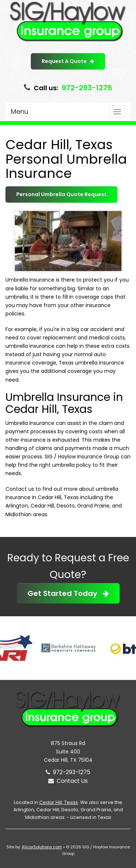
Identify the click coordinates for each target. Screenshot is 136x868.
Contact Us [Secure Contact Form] (68, 781)
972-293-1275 (87, 88)
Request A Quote (68, 61)
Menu (20, 112)
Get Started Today (68, 593)
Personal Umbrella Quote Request (61, 194)
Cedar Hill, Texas (59, 802)
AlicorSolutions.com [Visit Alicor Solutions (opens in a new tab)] (42, 847)
